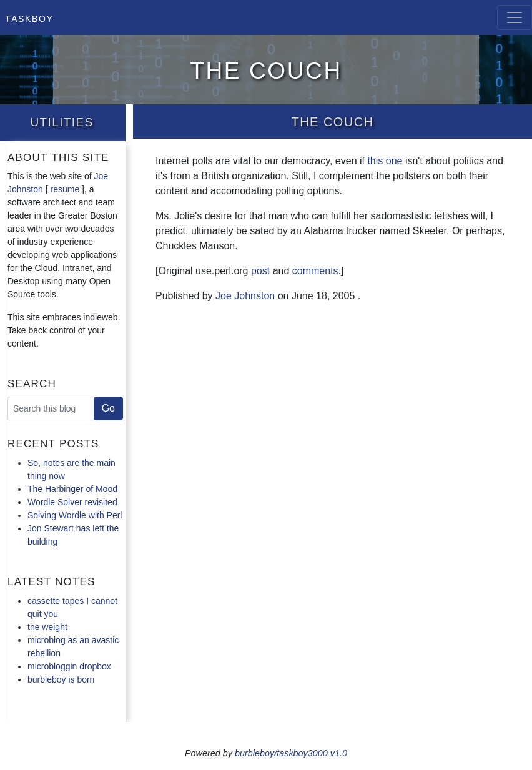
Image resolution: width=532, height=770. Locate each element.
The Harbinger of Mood (72, 489)
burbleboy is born (61, 679)
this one (385, 161)
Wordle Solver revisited (72, 502)
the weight (47, 627)
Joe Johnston (245, 296)
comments (315, 271)
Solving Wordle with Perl (75, 515)
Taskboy (29, 17)
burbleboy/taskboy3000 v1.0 (291, 753)
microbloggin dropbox (69, 666)
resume (65, 189)
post (260, 271)
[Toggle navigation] (515, 17)
